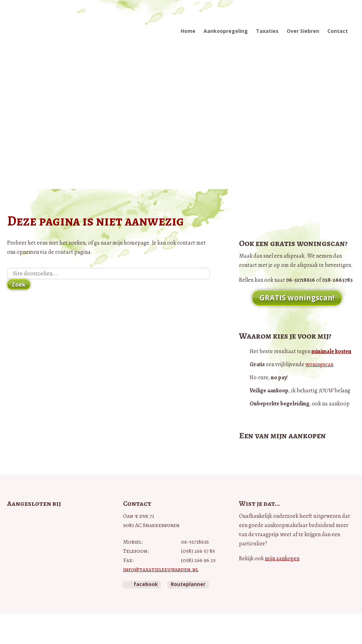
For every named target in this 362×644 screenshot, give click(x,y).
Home (188, 31)
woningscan (319, 364)
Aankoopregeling (226, 31)
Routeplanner (188, 584)
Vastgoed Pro (42, 520)
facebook (146, 584)
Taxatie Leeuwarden (52, 24)
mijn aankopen (282, 558)
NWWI (26, 558)
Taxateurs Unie (24, 579)
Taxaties (267, 31)
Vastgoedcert (37, 537)
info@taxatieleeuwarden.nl (161, 569)
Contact (338, 31)
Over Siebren (303, 31)
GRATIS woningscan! (297, 298)
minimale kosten (331, 351)
